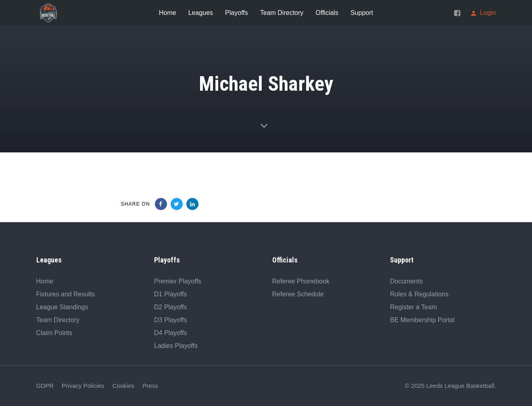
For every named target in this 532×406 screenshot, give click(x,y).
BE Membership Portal (422, 320)
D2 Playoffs (171, 307)
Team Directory (58, 320)
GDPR (45, 386)
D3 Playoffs (171, 320)
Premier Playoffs (178, 281)
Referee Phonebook (301, 281)
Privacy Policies (83, 386)
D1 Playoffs (171, 294)
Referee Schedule (298, 294)
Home (45, 281)
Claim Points (54, 333)
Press (150, 386)
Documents (406, 281)
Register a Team (413, 307)
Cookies (123, 386)
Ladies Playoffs (176, 346)
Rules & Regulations (419, 294)
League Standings (62, 307)
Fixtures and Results (66, 294)
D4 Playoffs (171, 333)
